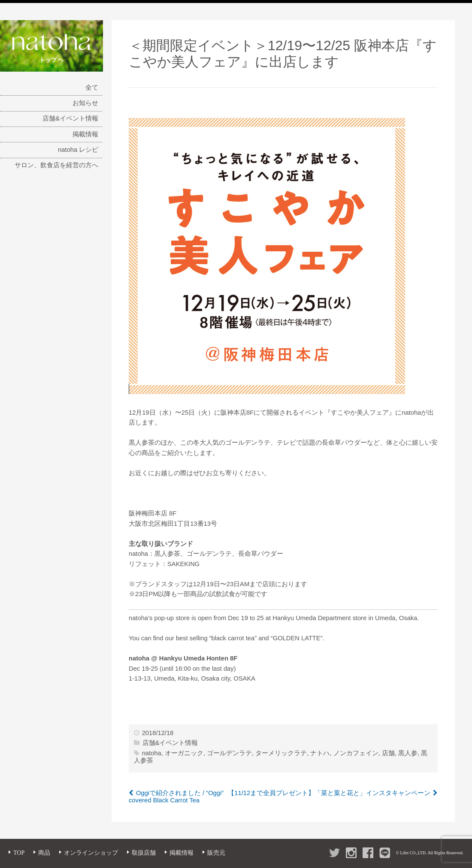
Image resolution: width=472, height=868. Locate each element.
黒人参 (408, 753)
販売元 (216, 853)
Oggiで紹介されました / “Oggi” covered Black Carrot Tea (176, 797)
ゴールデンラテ (229, 753)
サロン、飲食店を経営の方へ (56, 165)
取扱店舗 (144, 853)
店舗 (388, 753)
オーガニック (184, 753)
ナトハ (320, 753)
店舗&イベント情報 (70, 118)
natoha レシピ (78, 150)
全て (92, 87)
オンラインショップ (91, 853)
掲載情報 (85, 134)
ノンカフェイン (356, 753)
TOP (19, 853)
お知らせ (85, 103)
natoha (152, 753)
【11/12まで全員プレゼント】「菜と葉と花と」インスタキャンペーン (329, 793)
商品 (44, 853)
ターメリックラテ (281, 753)
